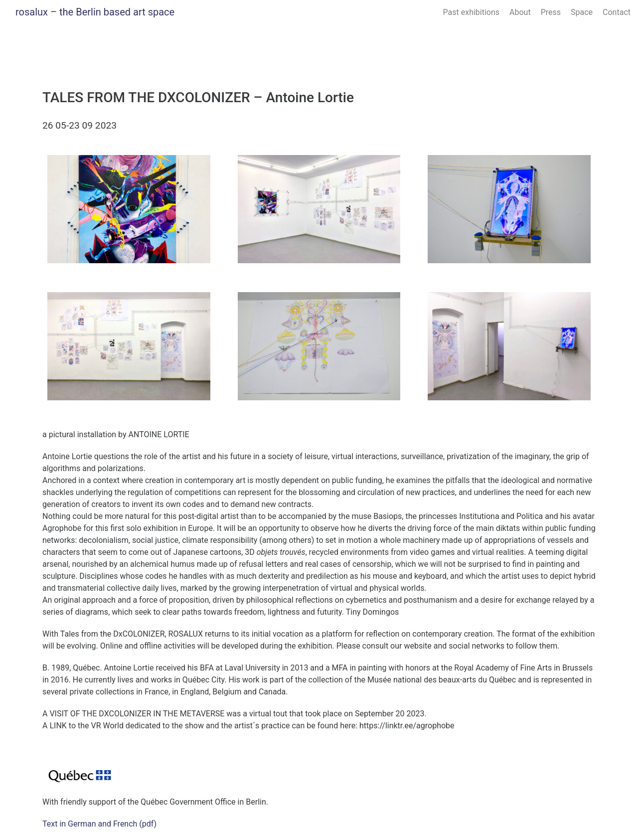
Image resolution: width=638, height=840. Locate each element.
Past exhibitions (472, 12)
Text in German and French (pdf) (99, 824)
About (520, 12)
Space (582, 12)
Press (551, 12)
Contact (617, 12)
